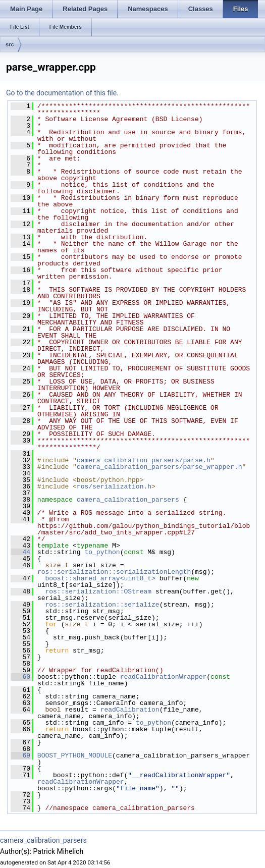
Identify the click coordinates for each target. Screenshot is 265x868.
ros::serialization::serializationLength (114, 572)
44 (20, 552)
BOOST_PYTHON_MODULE (75, 755)
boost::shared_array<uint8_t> (100, 578)
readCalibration (130, 710)
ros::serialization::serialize (102, 605)
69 (20, 755)
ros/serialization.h (114, 486)
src (10, 44)
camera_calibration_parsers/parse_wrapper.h (160, 467)
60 (20, 677)
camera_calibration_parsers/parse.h (144, 460)
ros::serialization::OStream (98, 591)
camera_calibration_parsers (128, 500)
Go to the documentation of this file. (62, 93)
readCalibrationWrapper (164, 677)
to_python (102, 552)
